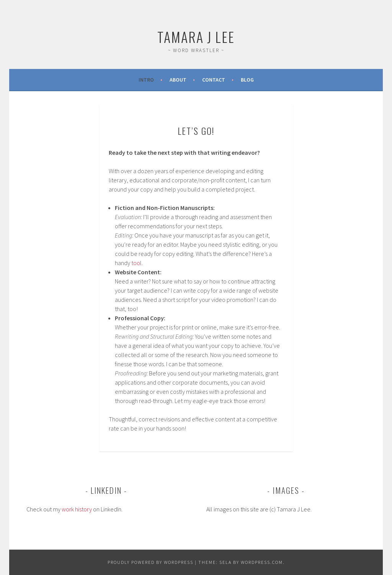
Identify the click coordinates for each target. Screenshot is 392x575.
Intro (146, 80)
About (178, 80)
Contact (214, 80)
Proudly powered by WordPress (150, 562)
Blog (247, 80)
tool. (137, 263)
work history (77, 509)
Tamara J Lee (196, 37)
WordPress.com (262, 562)
